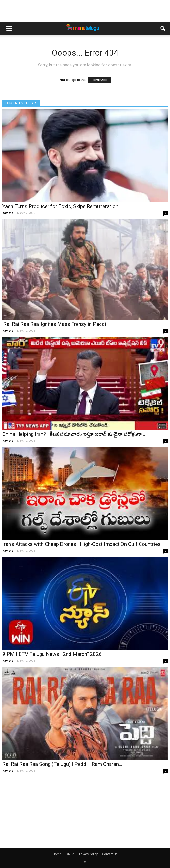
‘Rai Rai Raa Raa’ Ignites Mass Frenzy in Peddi (54, 324)
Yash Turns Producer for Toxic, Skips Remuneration (60, 206)
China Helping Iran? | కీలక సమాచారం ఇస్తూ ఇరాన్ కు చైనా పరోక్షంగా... (74, 434)
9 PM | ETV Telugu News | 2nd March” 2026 (52, 654)
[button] (163, 29)
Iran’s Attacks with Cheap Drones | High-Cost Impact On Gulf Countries (81, 544)
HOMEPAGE (99, 80)
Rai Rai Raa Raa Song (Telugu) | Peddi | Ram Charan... (62, 764)
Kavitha (8, 213)
